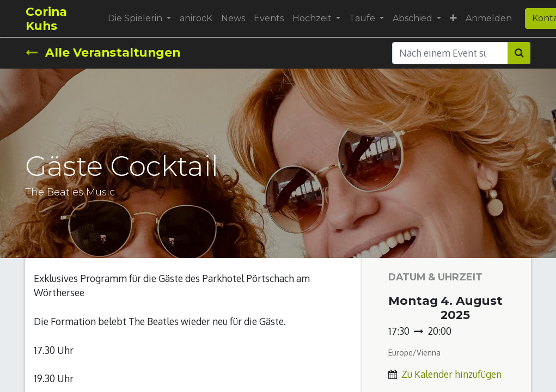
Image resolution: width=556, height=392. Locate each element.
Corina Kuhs (46, 19)
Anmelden (489, 18)
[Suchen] (519, 53)
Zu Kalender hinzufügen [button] (451, 374)
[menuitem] (196, 19)
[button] (453, 19)
